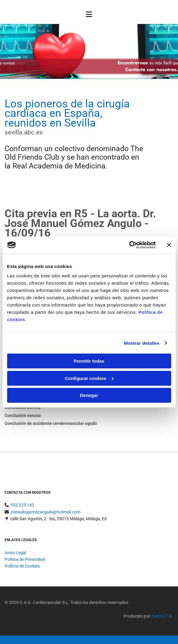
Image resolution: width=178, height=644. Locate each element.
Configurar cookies (89, 378)
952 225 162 (22, 505)
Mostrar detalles (142, 343)
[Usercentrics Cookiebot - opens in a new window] (129, 245)
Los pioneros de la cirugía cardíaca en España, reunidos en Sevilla (67, 113)
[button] (89, 15)
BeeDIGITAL (162, 616)
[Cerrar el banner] (169, 245)
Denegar (89, 395)
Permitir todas (89, 361)
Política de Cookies (22, 566)
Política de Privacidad (25, 559)
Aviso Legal (15, 553)
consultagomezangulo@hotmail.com (45, 512)
